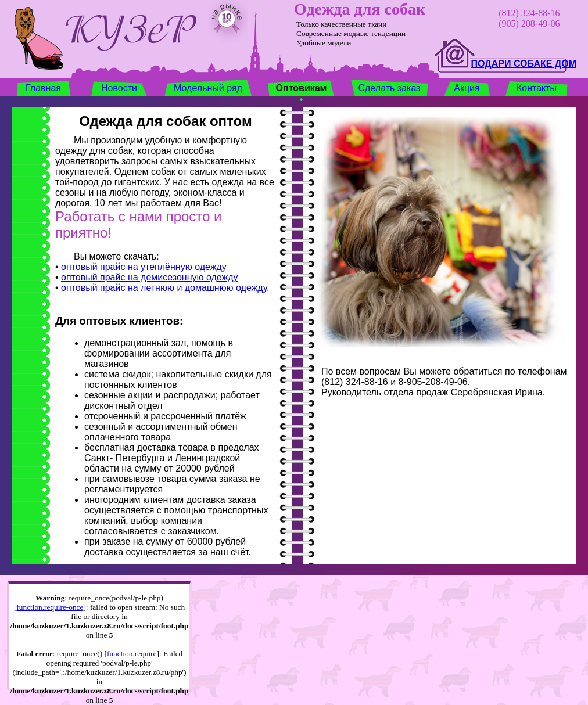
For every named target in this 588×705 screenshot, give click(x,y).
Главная (43, 88)
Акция (467, 88)
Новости (119, 88)
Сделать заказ (390, 88)
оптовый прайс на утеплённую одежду (144, 267)
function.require (132, 654)
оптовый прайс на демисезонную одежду (150, 277)
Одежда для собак (360, 9)
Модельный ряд (208, 88)
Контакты (537, 88)
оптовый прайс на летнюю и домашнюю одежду (164, 288)
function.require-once (50, 607)
